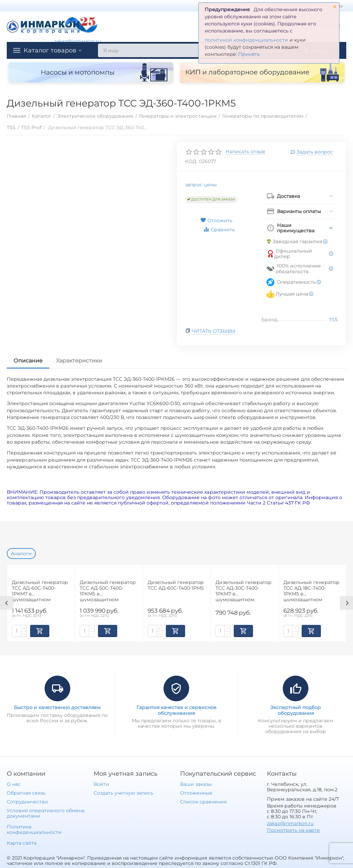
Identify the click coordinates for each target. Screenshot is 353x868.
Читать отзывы (214, 331)
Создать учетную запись (123, 793)
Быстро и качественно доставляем (57, 707)
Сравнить (219, 229)
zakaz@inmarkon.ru (77, 41)
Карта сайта (22, 843)
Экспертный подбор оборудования (296, 710)
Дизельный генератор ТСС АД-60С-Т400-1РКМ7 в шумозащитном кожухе (40, 591)
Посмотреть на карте (293, 830)
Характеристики (79, 361)
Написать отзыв (245, 152)
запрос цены (201, 185)
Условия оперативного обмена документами (46, 813)
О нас (14, 784)
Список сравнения (203, 802)
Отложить (216, 220)
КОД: (191, 161)
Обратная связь (26, 793)
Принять (249, 54)
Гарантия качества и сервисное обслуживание (176, 710)
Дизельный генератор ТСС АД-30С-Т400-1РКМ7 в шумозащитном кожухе (244, 591)
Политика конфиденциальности (34, 829)
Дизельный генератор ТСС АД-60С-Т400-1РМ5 (176, 585)
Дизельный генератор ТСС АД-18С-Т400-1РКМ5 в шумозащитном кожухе (311, 591)
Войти (101, 784)
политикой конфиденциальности (246, 40)
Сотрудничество (27, 802)
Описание (28, 361)
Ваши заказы (196, 784)
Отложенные (196, 793)
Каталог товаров (50, 50)
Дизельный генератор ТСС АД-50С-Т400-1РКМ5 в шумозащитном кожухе (108, 591)
